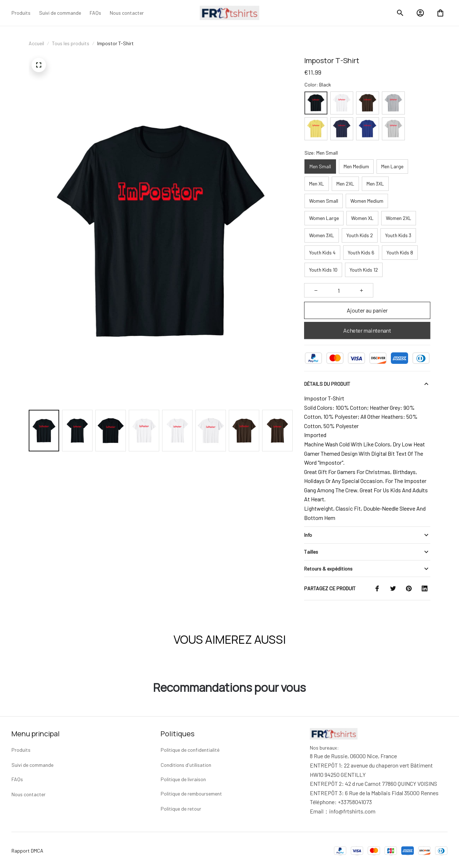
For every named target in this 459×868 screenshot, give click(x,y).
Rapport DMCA (27, 849)
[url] (352, 810)
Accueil (36, 43)
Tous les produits (71, 43)
